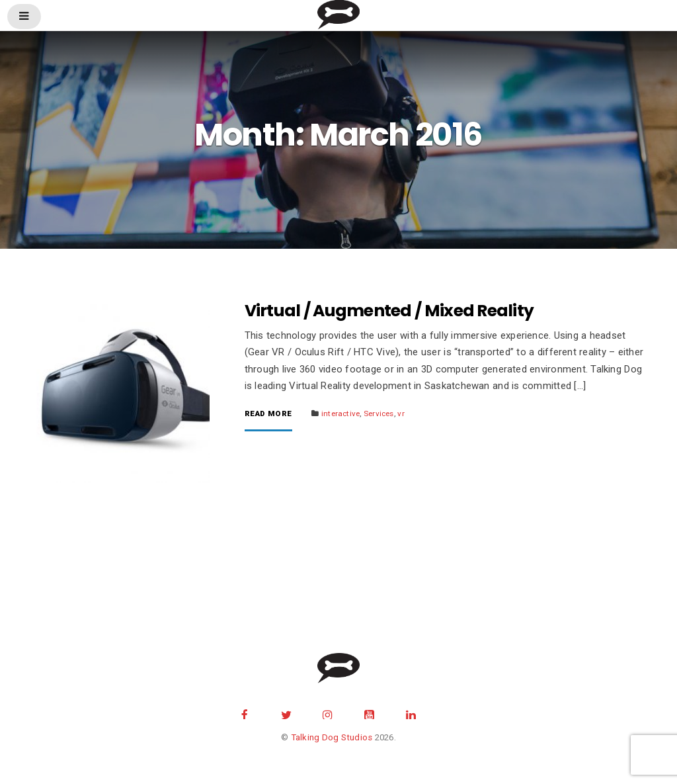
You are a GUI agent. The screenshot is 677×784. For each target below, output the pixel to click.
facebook (245, 714)
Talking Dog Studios (332, 737)
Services (379, 414)
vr (401, 414)
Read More (268, 414)
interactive (340, 414)
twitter (286, 714)
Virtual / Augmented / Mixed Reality (389, 311)
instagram (328, 714)
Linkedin (411, 714)
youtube (370, 714)
